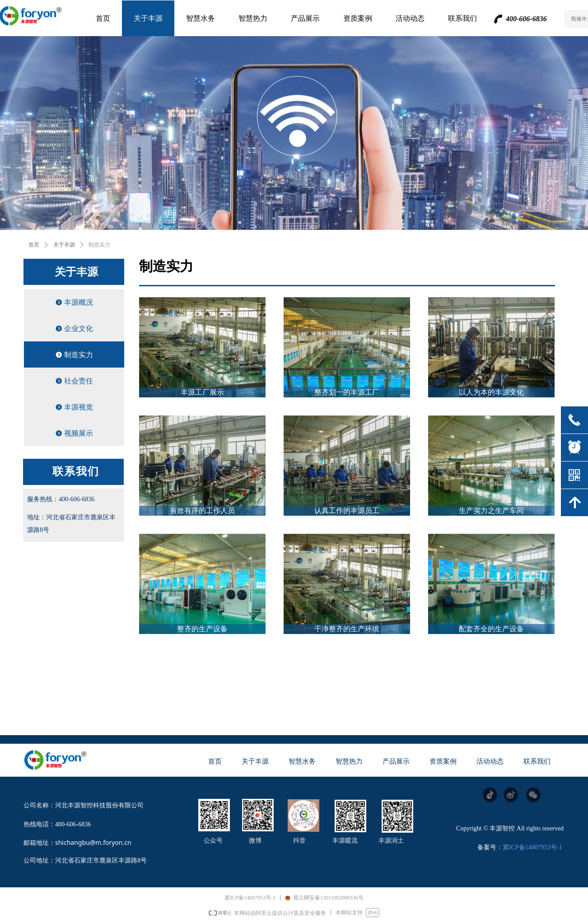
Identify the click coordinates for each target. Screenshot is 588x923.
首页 (34, 245)
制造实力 (99, 245)
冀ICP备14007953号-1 (532, 847)
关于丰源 (64, 245)
